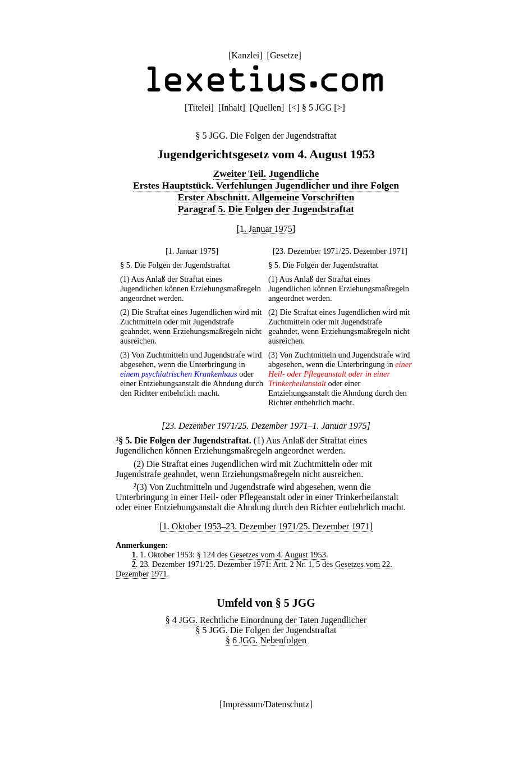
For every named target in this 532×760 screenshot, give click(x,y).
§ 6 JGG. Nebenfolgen (266, 640)
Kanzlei (245, 55)
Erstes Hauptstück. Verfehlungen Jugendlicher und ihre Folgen (266, 185)
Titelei (199, 107)
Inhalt (231, 107)
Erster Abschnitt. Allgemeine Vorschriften (266, 197)
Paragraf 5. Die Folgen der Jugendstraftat (266, 209)
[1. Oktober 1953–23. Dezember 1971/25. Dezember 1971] (266, 526)
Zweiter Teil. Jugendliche (266, 173)
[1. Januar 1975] (266, 229)
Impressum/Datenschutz (266, 704)
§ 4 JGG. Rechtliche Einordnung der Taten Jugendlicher (266, 620)
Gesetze (284, 55)
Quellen (267, 107)
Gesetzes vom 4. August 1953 (278, 555)
